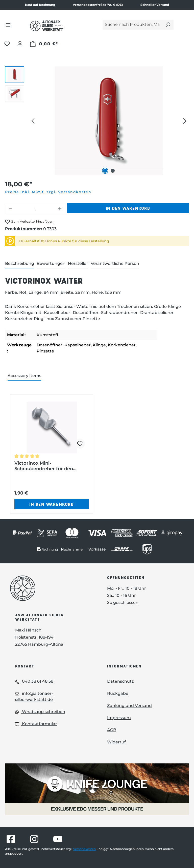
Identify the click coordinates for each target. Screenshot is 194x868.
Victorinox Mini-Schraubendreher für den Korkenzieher (44, 466)
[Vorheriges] (33, 121)
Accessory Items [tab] (24, 376)
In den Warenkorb (128, 208)
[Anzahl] (35, 208)
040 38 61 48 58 (34, 681)
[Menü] (8, 25)
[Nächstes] (185, 121)
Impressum (119, 718)
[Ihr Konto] (20, 44)
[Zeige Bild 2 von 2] (113, 171)
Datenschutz (120, 681)
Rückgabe (118, 693)
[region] (97, 121)
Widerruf (116, 742)
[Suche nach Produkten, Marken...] (132, 25)
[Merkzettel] (7, 44)
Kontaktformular (36, 724)
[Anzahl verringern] (10, 208)
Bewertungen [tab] (51, 263)
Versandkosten (84, 849)
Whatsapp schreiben (40, 712)
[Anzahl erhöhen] (60, 208)
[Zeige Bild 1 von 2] (105, 171)
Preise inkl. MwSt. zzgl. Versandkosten (48, 192)
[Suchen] (168, 25)
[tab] (20, 264)
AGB (112, 730)
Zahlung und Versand (129, 706)
